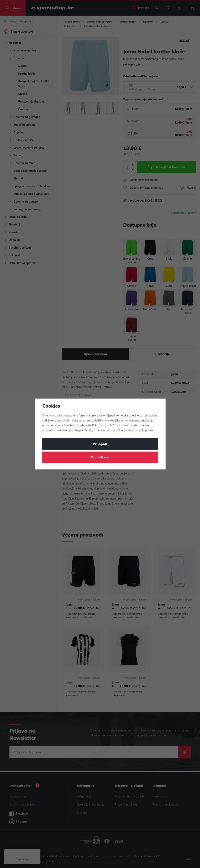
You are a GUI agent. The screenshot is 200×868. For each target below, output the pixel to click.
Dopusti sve (100, 458)
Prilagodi (100, 444)
